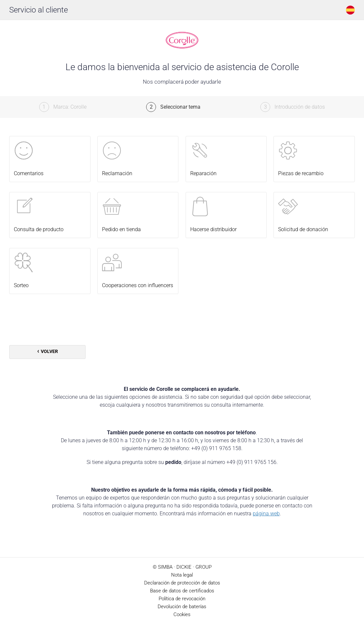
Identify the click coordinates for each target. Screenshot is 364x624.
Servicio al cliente (39, 10)
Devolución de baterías (182, 607)
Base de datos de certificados (182, 591)
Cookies (182, 614)
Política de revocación (182, 599)
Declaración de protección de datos (182, 583)
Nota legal (182, 575)
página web (266, 514)
